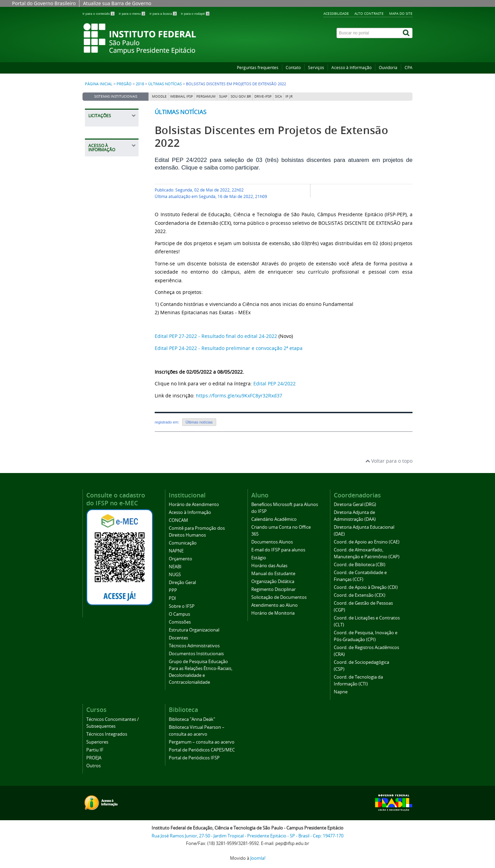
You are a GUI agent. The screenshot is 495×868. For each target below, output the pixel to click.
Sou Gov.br (241, 96)
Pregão (124, 84)
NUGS (175, 575)
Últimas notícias (165, 84)
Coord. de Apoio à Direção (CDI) (366, 587)
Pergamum (206, 96)
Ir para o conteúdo (99, 14)
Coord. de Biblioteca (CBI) (360, 565)
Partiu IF (95, 750)
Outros (93, 766)
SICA (278, 96)
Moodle (159, 96)
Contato (293, 68)
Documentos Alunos (272, 542)
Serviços (316, 68)
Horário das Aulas (269, 566)
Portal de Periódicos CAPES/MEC (202, 750)
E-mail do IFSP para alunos (278, 550)
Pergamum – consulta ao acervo (202, 742)
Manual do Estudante (273, 574)
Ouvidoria (388, 68)
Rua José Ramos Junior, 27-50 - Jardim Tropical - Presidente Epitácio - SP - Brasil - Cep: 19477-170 (247, 836)
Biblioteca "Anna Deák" (192, 719)
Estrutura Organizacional (194, 630)
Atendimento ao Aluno (274, 605)
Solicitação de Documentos (279, 597)
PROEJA (94, 758)
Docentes (178, 638)
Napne (341, 692)
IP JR (289, 96)
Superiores (97, 742)
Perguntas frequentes (258, 68)
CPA (409, 68)
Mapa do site (401, 13)
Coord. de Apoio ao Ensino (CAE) (367, 542)
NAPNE (176, 551)
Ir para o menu (132, 14)
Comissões (180, 622)
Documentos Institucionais (196, 654)
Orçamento (180, 559)
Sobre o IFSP (182, 606)
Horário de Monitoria (273, 613)
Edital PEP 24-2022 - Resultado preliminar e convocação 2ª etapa (229, 348)
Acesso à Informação (351, 68)
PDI (172, 598)
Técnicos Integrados (107, 734)
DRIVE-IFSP (263, 96)
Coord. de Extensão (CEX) (360, 595)
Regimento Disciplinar (273, 589)
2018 (140, 84)
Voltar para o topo (389, 461)
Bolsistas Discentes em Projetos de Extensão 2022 (271, 136)
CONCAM (178, 520)
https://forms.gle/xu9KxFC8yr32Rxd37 (239, 395)
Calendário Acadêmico (274, 519)
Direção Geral (182, 583)
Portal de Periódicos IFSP (194, 758)
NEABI (175, 567)
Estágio (259, 558)
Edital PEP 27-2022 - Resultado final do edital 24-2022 (216, 336)
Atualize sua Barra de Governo (117, 3)
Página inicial (99, 84)
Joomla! (258, 858)
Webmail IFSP (181, 96)
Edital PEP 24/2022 (274, 383)
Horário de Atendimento (194, 504)
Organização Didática (273, 581)
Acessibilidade (336, 13)
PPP (173, 590)
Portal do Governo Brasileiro (44, 3)
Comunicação (183, 543)
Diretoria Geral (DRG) (355, 504)
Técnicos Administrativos (194, 646)
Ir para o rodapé (195, 14)
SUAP (223, 96)
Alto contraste (369, 13)
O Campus (179, 614)
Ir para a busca (163, 14)
